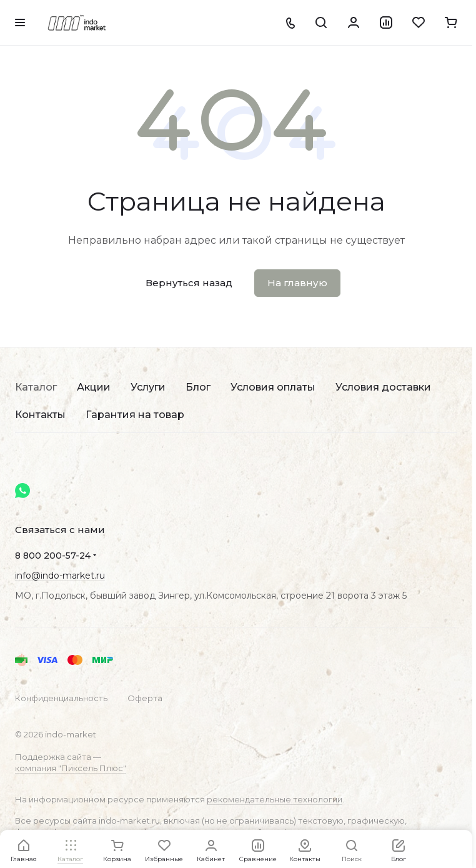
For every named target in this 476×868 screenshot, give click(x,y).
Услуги (148, 387)
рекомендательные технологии (275, 799)
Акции (94, 387)
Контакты (40, 415)
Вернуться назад (189, 283)
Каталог (36, 387)
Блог (198, 387)
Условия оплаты (273, 387)
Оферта (145, 698)
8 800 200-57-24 (53, 556)
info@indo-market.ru (60, 576)
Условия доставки (383, 387)
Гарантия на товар (135, 415)
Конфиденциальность (61, 698)
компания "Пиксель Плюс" (71, 768)
